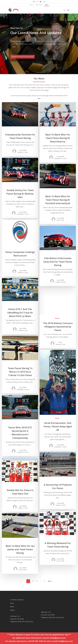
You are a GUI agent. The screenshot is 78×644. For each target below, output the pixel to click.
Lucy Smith (23, 150)
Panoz (57, 318)
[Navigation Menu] (68, 10)
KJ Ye (60, 342)
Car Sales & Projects (17, 600)
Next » (50, 581)
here (18, 87)
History (12, 610)
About (31, 5)
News (47, 5)
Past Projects (39, 5)
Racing (20, 130)
